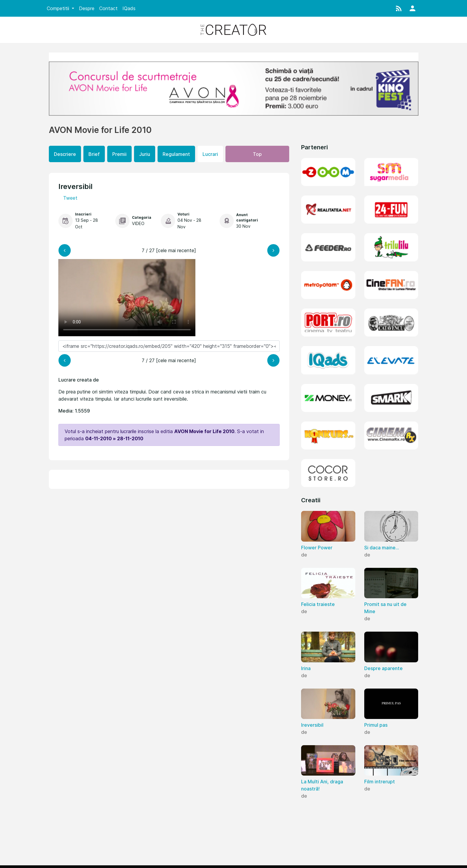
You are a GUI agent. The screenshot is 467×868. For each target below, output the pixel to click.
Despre (87, 8)
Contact (108, 8)
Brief (94, 154)
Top (257, 154)
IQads (129, 8)
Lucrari (210, 154)
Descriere (65, 154)
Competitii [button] (59, 8)
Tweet (70, 198)
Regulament (176, 154)
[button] (399, 8)
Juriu (145, 154)
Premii (119, 154)
